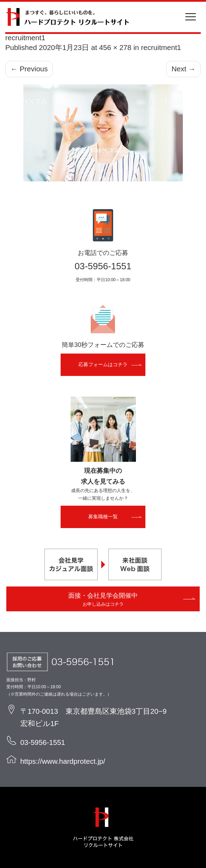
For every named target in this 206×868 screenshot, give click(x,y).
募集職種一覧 (103, 517)
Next (183, 69)
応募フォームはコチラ (103, 364)
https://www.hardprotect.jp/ (63, 761)
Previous (29, 69)
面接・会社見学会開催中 (103, 599)
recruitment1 (161, 47)
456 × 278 (115, 47)
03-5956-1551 (103, 266)
